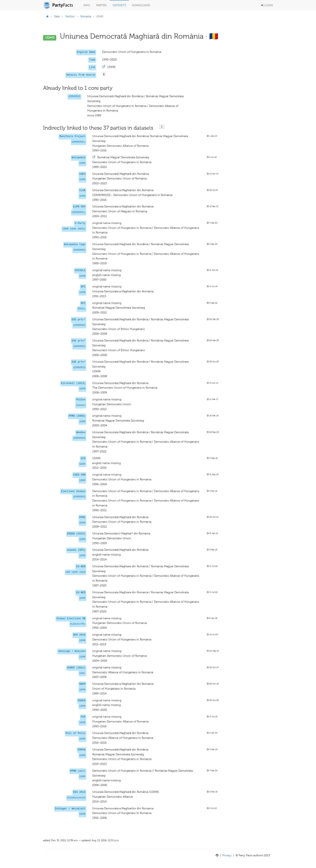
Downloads (141, 5)
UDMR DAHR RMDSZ (74, 229)
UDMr (82, 673)
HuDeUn (81, 405)
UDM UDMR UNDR (76, 572)
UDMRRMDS (74, 97)
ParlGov (70, 16)
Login (267, 5)
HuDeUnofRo (78, 624)
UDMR (82, 163)
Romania (86, 16)
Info (87, 5)
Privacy (227, 855)
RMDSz (82, 309)
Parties (101, 5)
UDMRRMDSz (79, 142)
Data (57, 16)
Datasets (119, 5)
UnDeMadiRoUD (76, 798)
